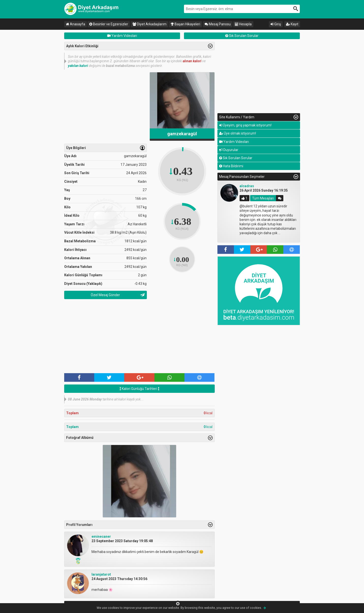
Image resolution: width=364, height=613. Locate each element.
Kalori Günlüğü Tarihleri (139, 389)
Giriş (276, 24)
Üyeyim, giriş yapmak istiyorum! (245, 125)
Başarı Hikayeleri (185, 24)
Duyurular (229, 150)
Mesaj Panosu (218, 24)
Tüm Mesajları (263, 198)
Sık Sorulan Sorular (242, 36)
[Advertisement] (106, 107)
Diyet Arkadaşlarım (150, 24)
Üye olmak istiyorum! (238, 133)
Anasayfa (76, 24)
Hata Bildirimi (231, 166)
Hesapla (243, 24)
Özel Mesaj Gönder (105, 295)
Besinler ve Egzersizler (109, 24)
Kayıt (292, 24)
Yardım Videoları (122, 36)
